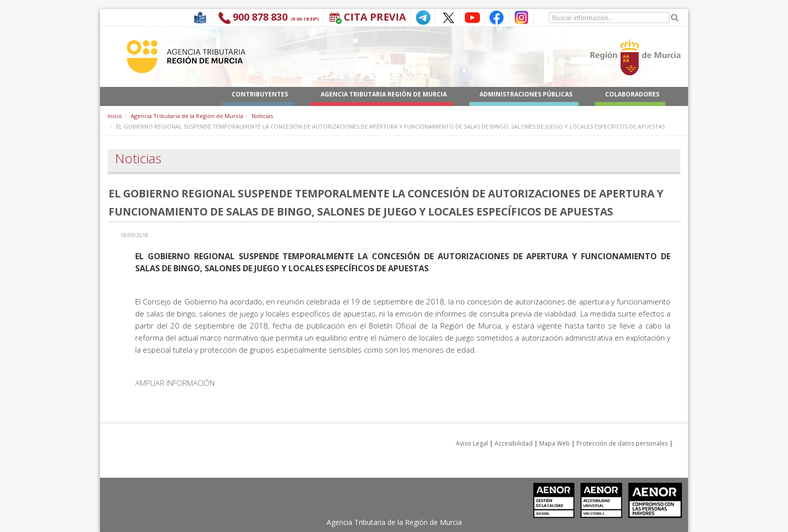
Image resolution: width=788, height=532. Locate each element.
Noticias (262, 116)
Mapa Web (555, 443)
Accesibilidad (514, 443)
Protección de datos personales (622, 443)
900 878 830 (260, 17)
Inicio (115, 116)
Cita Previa (375, 17)
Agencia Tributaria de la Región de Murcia (187, 116)
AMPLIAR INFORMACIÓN (175, 383)
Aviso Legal (472, 443)
